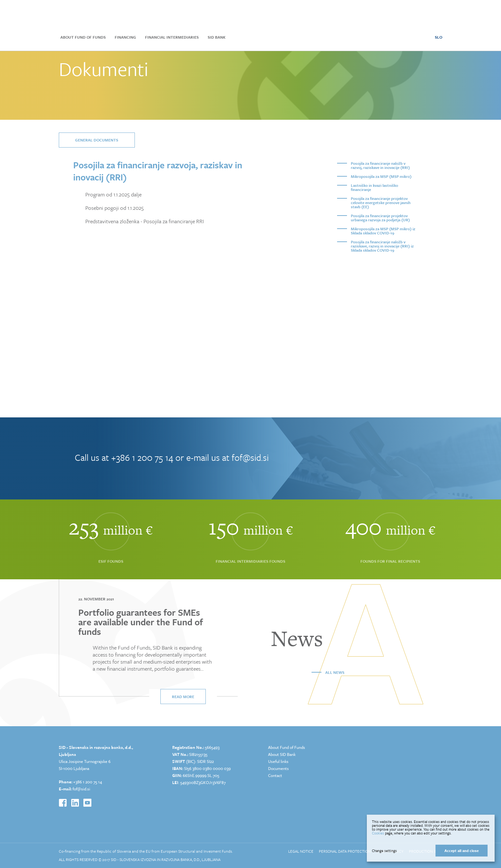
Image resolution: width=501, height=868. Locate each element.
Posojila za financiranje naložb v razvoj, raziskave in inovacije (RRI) (380, 165)
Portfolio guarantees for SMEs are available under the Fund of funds (141, 622)
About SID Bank (282, 754)
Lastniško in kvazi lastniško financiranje (374, 187)
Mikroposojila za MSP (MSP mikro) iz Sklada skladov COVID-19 (383, 231)
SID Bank (217, 37)
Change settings (384, 851)
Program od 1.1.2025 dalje (113, 194)
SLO (439, 37)
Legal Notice (301, 851)
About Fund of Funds (83, 37)
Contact (275, 775)
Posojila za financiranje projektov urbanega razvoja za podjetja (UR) (380, 218)
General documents (97, 140)
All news (335, 672)
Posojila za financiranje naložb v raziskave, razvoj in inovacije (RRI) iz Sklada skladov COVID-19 (382, 246)
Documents (278, 768)
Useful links (278, 761)
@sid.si (84, 789)
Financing (125, 37)
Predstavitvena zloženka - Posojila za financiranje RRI (145, 221)
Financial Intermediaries (172, 37)
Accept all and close (462, 851)
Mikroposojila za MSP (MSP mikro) (381, 176)
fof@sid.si (250, 457)
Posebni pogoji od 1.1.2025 (115, 208)
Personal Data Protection (345, 851)
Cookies (378, 833)
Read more (183, 697)
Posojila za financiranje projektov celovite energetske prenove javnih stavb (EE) (381, 202)
